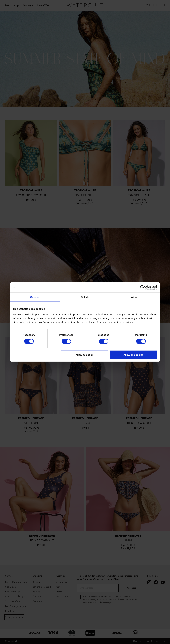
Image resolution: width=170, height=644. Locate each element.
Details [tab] (85, 297)
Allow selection (84, 355)
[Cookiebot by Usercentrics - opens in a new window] (143, 287)
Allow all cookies (133, 355)
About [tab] (135, 297)
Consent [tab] (35, 297)
